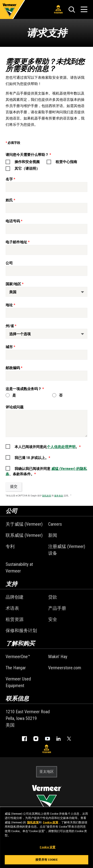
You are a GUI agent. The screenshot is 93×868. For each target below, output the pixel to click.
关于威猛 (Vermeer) (24, 524)
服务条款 (59, 496)
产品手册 (57, 608)
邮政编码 (13, 368)
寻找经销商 (58, 9)
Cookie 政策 (51, 822)
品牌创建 (15, 597)
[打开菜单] (84, 9)
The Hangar (16, 668)
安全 (53, 619)
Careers (55, 524)
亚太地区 (47, 772)
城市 (9, 347)
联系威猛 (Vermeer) (24, 535)
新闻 (53, 535)
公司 (9, 263)
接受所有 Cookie (46, 860)
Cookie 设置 (48, 847)
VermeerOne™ (18, 657)
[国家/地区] (46, 292)
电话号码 (13, 221)
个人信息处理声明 (61, 447)
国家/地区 (13, 284)
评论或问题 (15, 407)
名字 (9, 179)
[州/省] (46, 334)
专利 (10, 546)
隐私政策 (47, 496)
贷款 (53, 597)
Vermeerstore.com (65, 668)
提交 (14, 487)
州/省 (10, 326)
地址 (9, 305)
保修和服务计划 (21, 630)
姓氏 (9, 200)
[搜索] (72, 10)
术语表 (12, 608)
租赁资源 (15, 619)
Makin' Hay (58, 657)
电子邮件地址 (16, 242)
